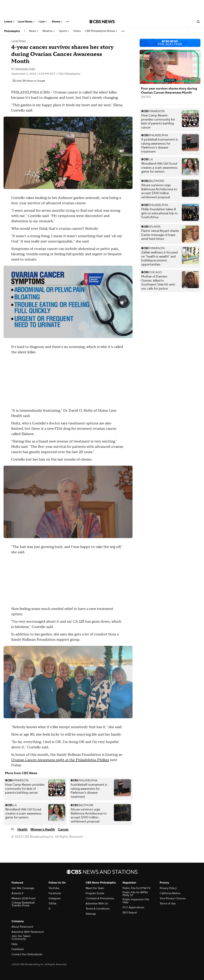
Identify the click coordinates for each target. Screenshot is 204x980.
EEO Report (130, 913)
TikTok (53, 904)
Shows (57, 22)
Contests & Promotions (100, 898)
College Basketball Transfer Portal (23, 904)
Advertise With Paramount (28, 932)
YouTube (54, 888)
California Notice (170, 893)
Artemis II (17, 893)
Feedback (18, 949)
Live (43, 22)
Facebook (55, 893)
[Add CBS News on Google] (29, 81)
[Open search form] (198, 22)
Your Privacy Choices (173, 898)
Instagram (55, 898)
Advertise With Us (97, 904)
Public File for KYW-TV (137, 888)
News (34, 31)
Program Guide (95, 893)
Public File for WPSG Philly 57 (135, 894)
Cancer (63, 829)
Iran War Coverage (23, 888)
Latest (9, 22)
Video (77, 31)
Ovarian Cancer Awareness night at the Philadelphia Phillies (60, 760)
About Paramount (22, 927)
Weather (49, 31)
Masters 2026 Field (23, 898)
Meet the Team (95, 888)
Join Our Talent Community (21, 938)
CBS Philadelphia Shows (101, 31)
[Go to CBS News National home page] (102, 22)
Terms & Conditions (98, 909)
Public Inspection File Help (136, 901)
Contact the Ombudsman (27, 954)
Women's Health (43, 829)
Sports (64, 31)
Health (22, 829)
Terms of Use (168, 904)
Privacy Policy (168, 888)
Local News (26, 22)
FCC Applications (133, 907)
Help (14, 944)
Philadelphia (12, 31)
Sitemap (91, 914)
